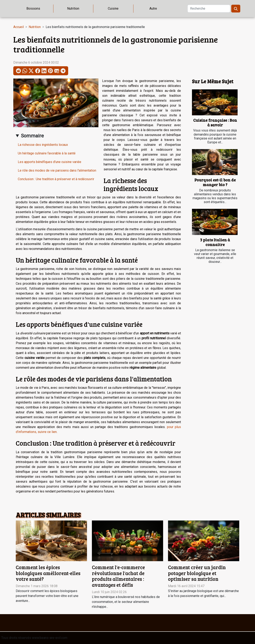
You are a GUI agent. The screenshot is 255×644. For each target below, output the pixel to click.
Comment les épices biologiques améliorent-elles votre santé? (48, 573)
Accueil (19, 27)
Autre (153, 8)
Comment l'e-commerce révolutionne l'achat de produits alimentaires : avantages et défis (118, 576)
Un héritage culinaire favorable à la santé (47, 153)
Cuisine (113, 8)
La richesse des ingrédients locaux (43, 145)
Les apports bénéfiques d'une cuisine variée (50, 162)
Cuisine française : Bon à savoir (215, 122)
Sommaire (32, 136)
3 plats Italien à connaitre (215, 242)
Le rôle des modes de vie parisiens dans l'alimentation (57, 170)
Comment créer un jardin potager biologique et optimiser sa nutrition (197, 573)
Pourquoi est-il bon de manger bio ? (215, 182)
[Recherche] (209, 9)
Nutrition (73, 8)
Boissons (33, 8)
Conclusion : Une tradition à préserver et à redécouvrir (56, 179)
